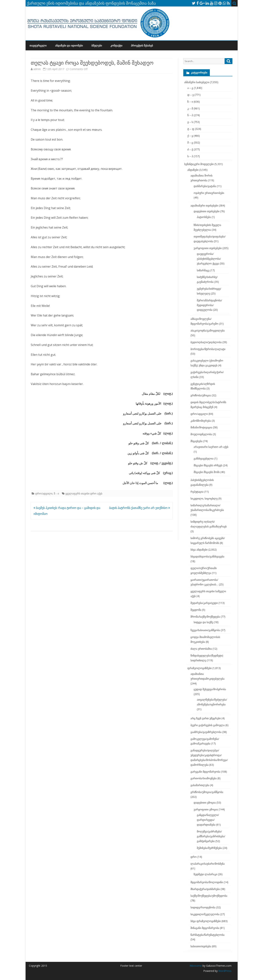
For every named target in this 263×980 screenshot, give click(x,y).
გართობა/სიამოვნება (204, 778)
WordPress (225, 971)
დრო (194, 857)
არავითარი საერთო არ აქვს (211, 447)
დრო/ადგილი (44, 493)
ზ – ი (190, 102)
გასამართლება (200, 785)
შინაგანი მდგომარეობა (205, 928)
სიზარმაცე (203, 270)
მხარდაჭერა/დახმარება (205, 889)
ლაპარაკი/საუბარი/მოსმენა (208, 864)
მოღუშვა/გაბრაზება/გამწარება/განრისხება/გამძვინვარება (211, 836)
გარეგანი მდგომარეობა (205, 772)
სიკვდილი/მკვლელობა (205, 914)
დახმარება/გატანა (205, 186)
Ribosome (196, 966)
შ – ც (190, 142)
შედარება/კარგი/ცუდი (204, 603)
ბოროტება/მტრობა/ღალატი (208, 349)
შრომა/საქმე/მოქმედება (205, 617)
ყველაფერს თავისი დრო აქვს (84, 493)
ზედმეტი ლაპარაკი (205, 874)
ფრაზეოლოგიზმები (200, 668)
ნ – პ (190, 115)
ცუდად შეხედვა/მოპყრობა (210, 689)
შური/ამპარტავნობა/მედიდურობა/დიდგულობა (209, 305)
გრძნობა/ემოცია (201, 395)
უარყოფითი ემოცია (206, 809)
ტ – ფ (191, 129)
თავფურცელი (38, 45)
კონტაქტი (116, 45)
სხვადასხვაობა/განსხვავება (207, 556)
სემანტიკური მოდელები (199, 164)
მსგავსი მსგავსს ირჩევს (208, 465)
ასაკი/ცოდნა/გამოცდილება (208, 330)
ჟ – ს (190, 122)
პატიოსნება (204, 217)
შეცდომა (196, 610)
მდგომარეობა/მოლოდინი (207, 882)
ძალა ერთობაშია (201, 649)
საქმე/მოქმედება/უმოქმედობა (209, 896)
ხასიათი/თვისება (201, 946)
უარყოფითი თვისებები (208, 248)
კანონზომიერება (201, 421)
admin (37, 69)
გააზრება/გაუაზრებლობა (206, 732)
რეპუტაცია (197, 492)
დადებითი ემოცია (205, 802)
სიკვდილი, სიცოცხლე (204, 498)
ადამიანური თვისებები (204, 205)
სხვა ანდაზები (199, 550)
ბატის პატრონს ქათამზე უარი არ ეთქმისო (140, 508)
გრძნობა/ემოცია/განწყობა (207, 792)
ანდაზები (193, 170)
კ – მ (190, 108)
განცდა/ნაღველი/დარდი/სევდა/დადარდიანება (208, 820)
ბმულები (97, 45)
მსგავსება (196, 441)
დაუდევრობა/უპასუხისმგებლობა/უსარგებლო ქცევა (209, 259)
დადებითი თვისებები (207, 211)
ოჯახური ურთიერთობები (209, 193)
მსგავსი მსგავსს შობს (207, 472)
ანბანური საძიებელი (197, 82)
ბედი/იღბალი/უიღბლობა (206, 342)
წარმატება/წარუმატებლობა (207, 935)
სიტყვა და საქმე (203, 622)
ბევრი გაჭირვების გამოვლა (208, 725)
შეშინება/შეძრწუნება (209, 848)
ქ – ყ (190, 136)
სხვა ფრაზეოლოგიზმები (206, 921)
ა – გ (190, 88)
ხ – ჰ (190, 156)
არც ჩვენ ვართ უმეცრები (206, 718)
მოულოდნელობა (201, 434)
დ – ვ (191, 95)
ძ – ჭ (190, 149)
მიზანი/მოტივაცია (201, 427)
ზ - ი (56, 493)
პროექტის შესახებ (142, 45)
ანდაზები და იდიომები (69, 45)
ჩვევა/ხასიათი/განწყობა (205, 630)
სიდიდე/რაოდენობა (203, 907)
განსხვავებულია (204, 458)
